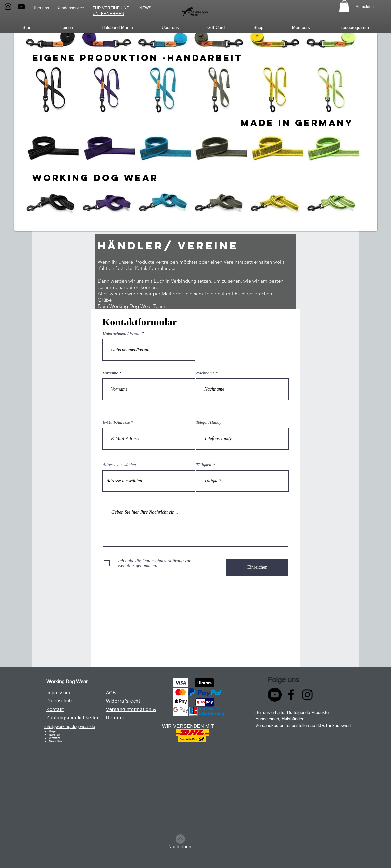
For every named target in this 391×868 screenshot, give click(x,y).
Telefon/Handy (209, 422)
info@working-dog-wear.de (70, 726)
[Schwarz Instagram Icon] (8, 7)
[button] (344, 6)
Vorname (110, 373)
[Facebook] (291, 695)
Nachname (205, 373)
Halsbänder (293, 719)
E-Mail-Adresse (116, 422)
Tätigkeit (204, 464)
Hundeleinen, (268, 719)
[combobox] (149, 481)
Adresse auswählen (119, 464)
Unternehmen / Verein (122, 333)
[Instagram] (307, 695)
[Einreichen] (257, 567)
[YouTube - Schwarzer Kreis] (275, 695)
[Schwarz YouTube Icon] (21, 7)
